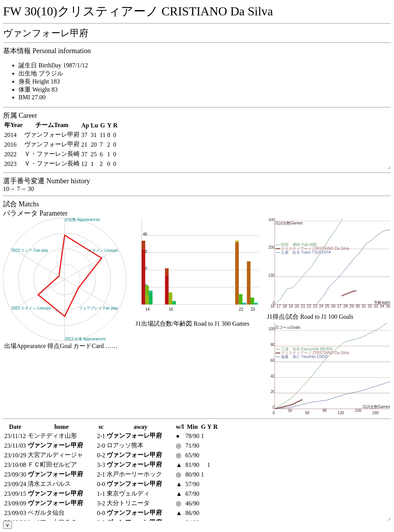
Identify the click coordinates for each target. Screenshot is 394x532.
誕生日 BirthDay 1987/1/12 (53, 65)
